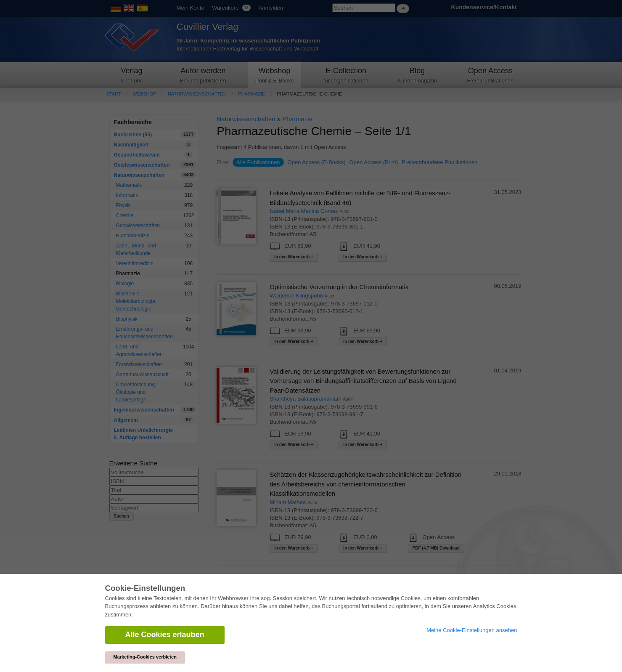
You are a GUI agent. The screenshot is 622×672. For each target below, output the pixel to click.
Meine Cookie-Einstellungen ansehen (472, 630)
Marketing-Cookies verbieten (145, 657)
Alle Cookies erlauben (165, 635)
